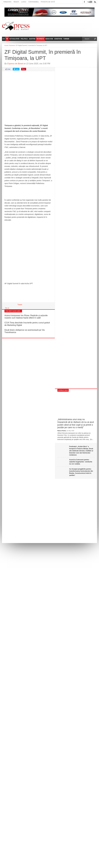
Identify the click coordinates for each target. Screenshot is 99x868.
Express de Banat (15, 64)
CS (4, 39)
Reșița (16, 2)
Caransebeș (33, 2)
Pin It (7, 308)
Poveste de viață (48, 2)
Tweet (20, 305)
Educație (49, 39)
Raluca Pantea (62, 431)
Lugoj (24, 2)
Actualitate (14, 39)
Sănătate (58, 39)
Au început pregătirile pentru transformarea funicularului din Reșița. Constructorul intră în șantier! (81, 472)
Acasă (6, 45)
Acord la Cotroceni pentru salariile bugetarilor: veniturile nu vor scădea (81, 462)
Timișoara (7, 2)
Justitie (32, 39)
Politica (24, 39)
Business (40, 39)
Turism (66, 39)
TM (7, 39)
